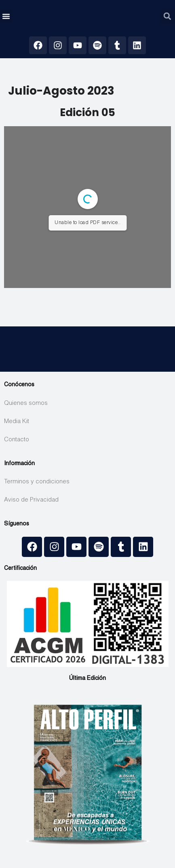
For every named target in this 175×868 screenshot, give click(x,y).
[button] (6, 16)
